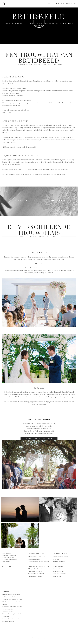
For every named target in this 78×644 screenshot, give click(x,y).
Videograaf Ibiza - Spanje (35, 576)
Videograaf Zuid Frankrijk (35, 569)
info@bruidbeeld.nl (12, 559)
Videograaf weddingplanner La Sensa (13, 614)
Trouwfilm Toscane (8, 611)
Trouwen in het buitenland (61, 564)
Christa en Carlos (58, 566)
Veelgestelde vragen (59, 571)
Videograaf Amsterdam (60, 574)
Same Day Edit (51, 424)
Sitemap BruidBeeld (8, 621)
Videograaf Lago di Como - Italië (37, 557)
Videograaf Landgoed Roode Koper (12, 607)
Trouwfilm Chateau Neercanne (36, 564)
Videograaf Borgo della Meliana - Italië (39, 566)
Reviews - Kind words (59, 561)
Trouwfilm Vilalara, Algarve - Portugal (38, 561)
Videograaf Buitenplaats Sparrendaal (13, 599)
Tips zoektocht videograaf (61, 557)
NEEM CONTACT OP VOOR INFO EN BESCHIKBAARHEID (39, 438)
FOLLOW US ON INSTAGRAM (66, 4)
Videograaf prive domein (35, 571)
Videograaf (56, 569)
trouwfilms (55, 81)
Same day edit (57, 576)
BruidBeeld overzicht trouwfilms (12, 619)
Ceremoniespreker (8, 609)
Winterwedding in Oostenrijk (36, 574)
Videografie (6, 616)
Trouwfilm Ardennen (34, 559)
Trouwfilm (56, 559)
